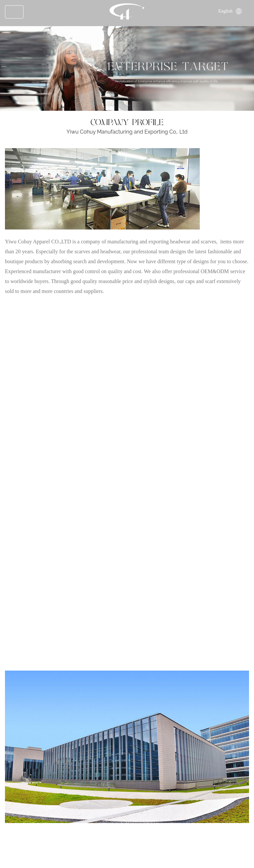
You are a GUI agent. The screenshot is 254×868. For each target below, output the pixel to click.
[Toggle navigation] (14, 12)
